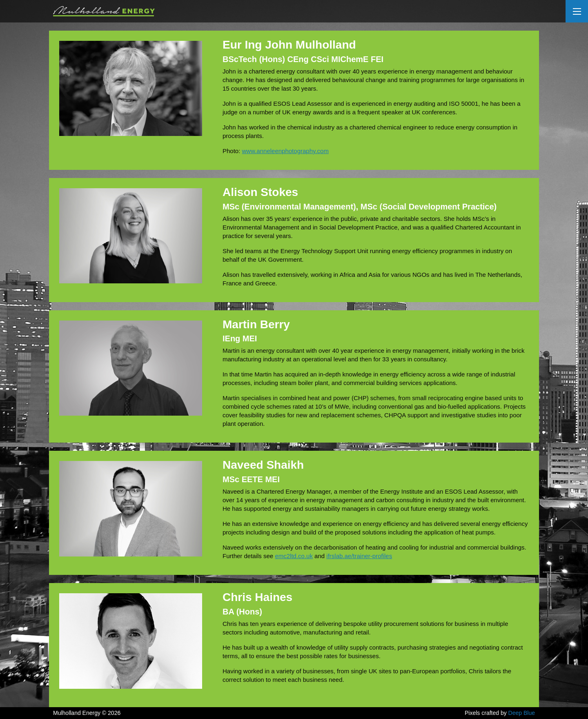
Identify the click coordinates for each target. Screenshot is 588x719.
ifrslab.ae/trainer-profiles (359, 556)
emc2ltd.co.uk (294, 556)
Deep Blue (522, 713)
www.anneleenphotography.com (285, 151)
